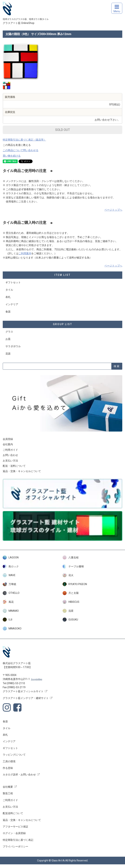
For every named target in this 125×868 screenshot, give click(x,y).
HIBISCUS (71, 602)
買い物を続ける (12, 156)
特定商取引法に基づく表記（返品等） (24, 140)
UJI (7, 620)
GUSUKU (70, 620)
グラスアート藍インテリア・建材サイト (26, 698)
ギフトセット (13, 282)
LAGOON (11, 557)
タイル (9, 290)
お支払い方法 (10, 461)
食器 (8, 312)
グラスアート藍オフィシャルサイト (23, 691)
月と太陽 (71, 593)
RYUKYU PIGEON (75, 584)
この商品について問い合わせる (21, 150)
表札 (8, 297)
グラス (9, 332)
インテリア (12, 304)
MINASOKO (12, 629)
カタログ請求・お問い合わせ (19, 775)
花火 (68, 575)
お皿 (8, 339)
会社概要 (8, 787)
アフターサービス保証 (15, 827)
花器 (8, 354)
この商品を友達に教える (17, 145)
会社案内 (8, 444)
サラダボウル (13, 346)
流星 (68, 611)
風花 (8, 602)
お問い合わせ (10, 455)
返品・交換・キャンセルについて (22, 471)
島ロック (11, 566)
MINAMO (11, 611)
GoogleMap (37, 679)
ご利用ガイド (10, 450)
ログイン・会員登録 (14, 833)
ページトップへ (113, 210)
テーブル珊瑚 (73, 566)
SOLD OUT (62, 130)
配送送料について (13, 813)
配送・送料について (14, 466)
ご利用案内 (25, 253)
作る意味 (8, 768)
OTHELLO (11, 593)
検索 (117, 366)
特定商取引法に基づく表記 (18, 840)
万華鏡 (9, 584)
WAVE (9, 575)
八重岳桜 (71, 557)
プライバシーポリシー (15, 846)
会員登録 (8, 439)
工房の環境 (9, 761)
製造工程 (8, 793)
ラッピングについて (14, 755)
